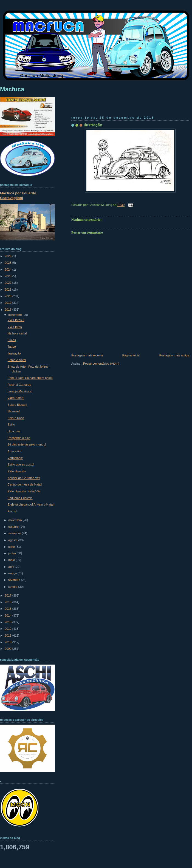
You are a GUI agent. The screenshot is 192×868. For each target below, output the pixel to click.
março (13, 573)
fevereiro (15, 580)
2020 (9, 296)
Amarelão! (15, 451)
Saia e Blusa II (17, 405)
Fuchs (12, 340)
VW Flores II (16, 320)
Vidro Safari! (16, 398)
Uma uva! (14, 431)
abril (12, 567)
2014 (9, 615)
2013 (9, 622)
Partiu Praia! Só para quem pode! (30, 378)
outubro (14, 527)
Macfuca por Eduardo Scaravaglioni (18, 195)
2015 (9, 609)
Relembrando (17, 471)
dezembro (15, 315)
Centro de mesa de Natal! (25, 484)
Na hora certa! (17, 333)
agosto (13, 540)
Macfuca (12, 89)
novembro (15, 520)
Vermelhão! (15, 458)
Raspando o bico (19, 438)
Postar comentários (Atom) (101, 364)
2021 (9, 290)
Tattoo (12, 347)
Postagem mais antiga (174, 355)
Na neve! (14, 411)
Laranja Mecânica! (20, 391)
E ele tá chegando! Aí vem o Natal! (31, 504)
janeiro (13, 587)
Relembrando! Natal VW (24, 491)
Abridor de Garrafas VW (24, 478)
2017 (9, 595)
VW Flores (15, 327)
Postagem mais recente (87, 355)
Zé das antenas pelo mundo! (27, 444)
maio (12, 560)
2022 (9, 283)
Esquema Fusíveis (20, 498)
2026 (9, 256)
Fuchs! (12, 511)
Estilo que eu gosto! (21, 464)
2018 (9, 310)
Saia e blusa (16, 418)
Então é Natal (17, 360)
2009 (9, 649)
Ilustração (93, 125)
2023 (9, 276)
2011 (9, 636)
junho (12, 553)
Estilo (11, 424)
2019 (9, 303)
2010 (9, 642)
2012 (9, 629)
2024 (9, 270)
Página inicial (131, 355)
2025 (9, 263)
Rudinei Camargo (19, 385)
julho (12, 547)
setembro (15, 533)
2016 (9, 602)
